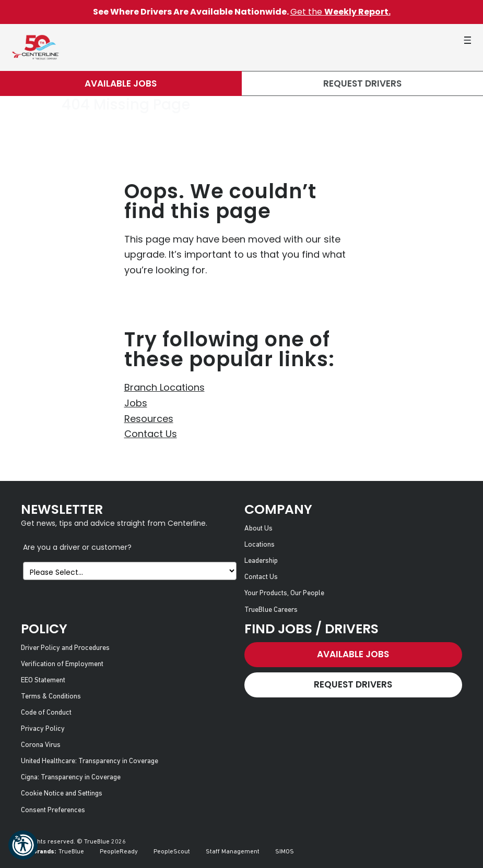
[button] (23, 845)
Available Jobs (121, 83)
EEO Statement (43, 680)
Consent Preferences (53, 810)
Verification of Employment (62, 664)
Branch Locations (164, 387)
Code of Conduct (46, 713)
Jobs (136, 403)
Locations (260, 545)
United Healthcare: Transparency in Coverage (90, 761)
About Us (258, 529)
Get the (340, 12)
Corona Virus (41, 745)
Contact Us (151, 434)
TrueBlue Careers (271, 610)
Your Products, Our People (284, 593)
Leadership (261, 561)
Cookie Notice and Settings (62, 794)
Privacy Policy (43, 729)
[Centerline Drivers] (35, 47)
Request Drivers (362, 83)
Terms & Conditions (51, 697)
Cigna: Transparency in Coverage (71, 777)
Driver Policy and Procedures (65, 648)
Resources (149, 419)
